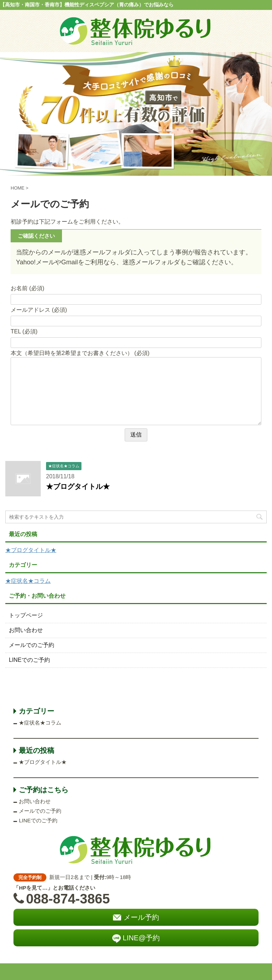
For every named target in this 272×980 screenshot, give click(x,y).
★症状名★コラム (28, 581)
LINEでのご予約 (29, 660)
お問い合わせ (26, 630)
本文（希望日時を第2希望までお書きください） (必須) (80, 353)
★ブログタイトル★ (78, 486)
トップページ (26, 615)
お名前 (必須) (27, 288)
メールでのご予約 (32, 645)
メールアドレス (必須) (39, 310)
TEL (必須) (24, 331)
